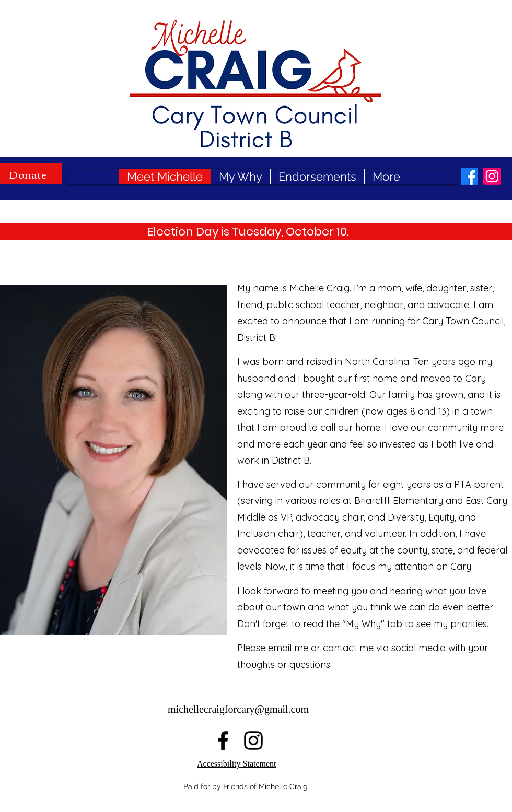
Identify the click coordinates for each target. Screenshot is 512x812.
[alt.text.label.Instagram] (492, 176)
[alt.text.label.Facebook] (469, 176)
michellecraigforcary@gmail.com (238, 709)
